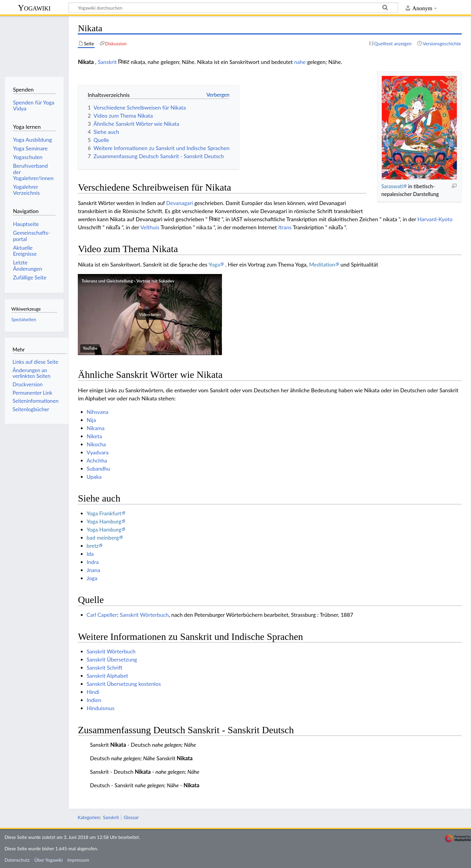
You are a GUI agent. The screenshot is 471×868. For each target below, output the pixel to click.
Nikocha (96, 444)
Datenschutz (17, 860)
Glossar (131, 817)
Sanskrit (107, 62)
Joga (92, 578)
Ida (90, 554)
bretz (93, 546)
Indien (94, 700)
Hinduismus (100, 708)
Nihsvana (97, 412)
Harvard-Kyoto (435, 219)
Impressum (78, 860)
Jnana (93, 570)
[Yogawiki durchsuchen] (233, 8)
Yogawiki (34, 8)
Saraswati (392, 186)
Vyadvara (97, 452)
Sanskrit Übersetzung (112, 659)
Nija (91, 420)
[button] (150, 315)
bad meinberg (103, 538)
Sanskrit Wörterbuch (144, 615)
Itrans (285, 227)
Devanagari (179, 203)
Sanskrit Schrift (104, 668)
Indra (93, 562)
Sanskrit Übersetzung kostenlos (124, 684)
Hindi (93, 692)
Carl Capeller (102, 615)
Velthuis (150, 227)
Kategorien (88, 817)
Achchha (97, 460)
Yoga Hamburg (104, 521)
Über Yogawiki (49, 860)
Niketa (94, 436)
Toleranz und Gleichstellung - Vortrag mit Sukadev (128, 281)
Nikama (96, 428)
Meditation (322, 264)
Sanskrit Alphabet (107, 676)
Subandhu (98, 469)
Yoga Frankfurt (104, 513)
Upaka (94, 477)
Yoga (214, 264)
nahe (300, 62)
